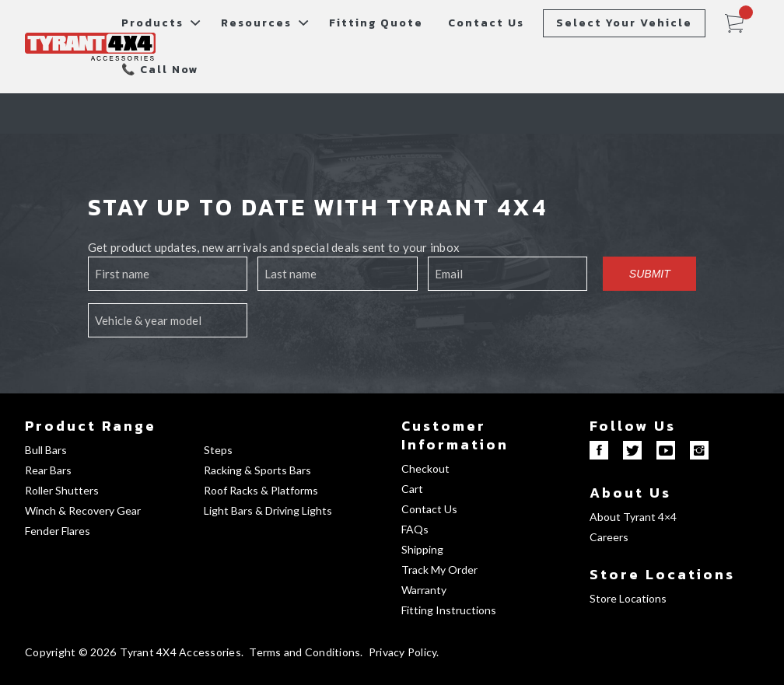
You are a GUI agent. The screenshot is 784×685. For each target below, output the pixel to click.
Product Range (91, 426)
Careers (609, 537)
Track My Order (439, 570)
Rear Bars (48, 470)
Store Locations (662, 574)
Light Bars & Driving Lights (268, 510)
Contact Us (486, 23)
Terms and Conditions (304, 652)
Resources (256, 23)
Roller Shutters (62, 490)
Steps (218, 450)
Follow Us (633, 426)
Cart (412, 489)
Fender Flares (58, 531)
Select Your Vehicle (624, 23)
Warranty (424, 590)
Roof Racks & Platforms (261, 490)
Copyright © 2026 (70, 652)
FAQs (415, 529)
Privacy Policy (403, 652)
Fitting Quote (376, 23)
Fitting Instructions (449, 610)
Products (152, 23)
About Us (630, 493)
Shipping (422, 549)
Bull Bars (46, 450)
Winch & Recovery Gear (83, 510)
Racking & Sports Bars (257, 470)
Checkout (425, 468)
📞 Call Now (160, 70)
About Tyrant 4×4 (633, 517)
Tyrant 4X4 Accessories (180, 652)
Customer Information (455, 435)
